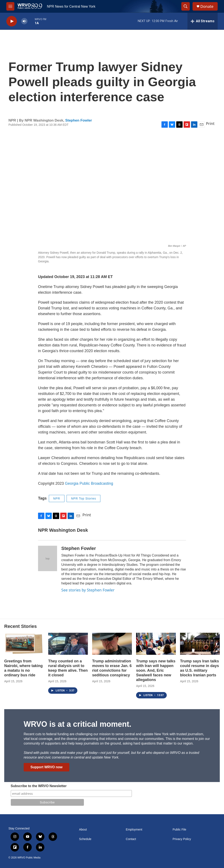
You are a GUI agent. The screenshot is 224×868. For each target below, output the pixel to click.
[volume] (24, 21)
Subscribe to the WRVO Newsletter (39, 786)
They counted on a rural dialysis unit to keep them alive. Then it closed (68, 668)
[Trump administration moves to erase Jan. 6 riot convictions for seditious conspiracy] (112, 644)
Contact (131, 839)
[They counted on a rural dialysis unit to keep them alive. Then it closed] (68, 644)
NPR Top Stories (83, 498)
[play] (12, 21)
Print (210, 123)
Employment (134, 830)
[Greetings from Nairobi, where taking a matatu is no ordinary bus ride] (24, 644)
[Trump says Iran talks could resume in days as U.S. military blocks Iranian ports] (200, 644)
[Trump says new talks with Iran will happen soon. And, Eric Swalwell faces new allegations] (156, 644)
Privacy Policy (182, 839)
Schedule (85, 839)
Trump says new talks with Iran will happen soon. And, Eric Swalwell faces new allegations (156, 670)
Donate (207, 6)
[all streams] (203, 21)
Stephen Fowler (79, 120)
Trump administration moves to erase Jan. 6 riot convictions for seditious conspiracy (112, 668)
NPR (57, 498)
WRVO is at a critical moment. (77, 724)
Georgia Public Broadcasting (89, 483)
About (83, 830)
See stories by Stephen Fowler (88, 590)
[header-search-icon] (186, 6)
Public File (180, 830)
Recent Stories (20, 626)
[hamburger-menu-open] (10, 6)
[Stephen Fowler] (48, 558)
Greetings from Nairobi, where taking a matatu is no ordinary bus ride (23, 668)
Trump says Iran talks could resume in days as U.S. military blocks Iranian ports (199, 668)
